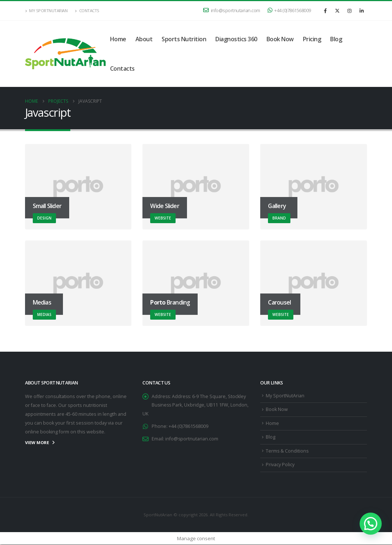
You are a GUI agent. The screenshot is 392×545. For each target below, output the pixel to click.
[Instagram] (350, 11)
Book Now (280, 39)
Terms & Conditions (287, 451)
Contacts (87, 10)
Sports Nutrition (184, 39)
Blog (336, 39)
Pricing (312, 39)
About (144, 39)
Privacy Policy (280, 465)
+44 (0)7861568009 (289, 10)
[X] (338, 11)
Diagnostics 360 (236, 39)
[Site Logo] (65, 54)
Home (118, 39)
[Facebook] (325, 11)
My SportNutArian (46, 10)
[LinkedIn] (362, 11)
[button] (371, 524)
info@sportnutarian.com (232, 10)
